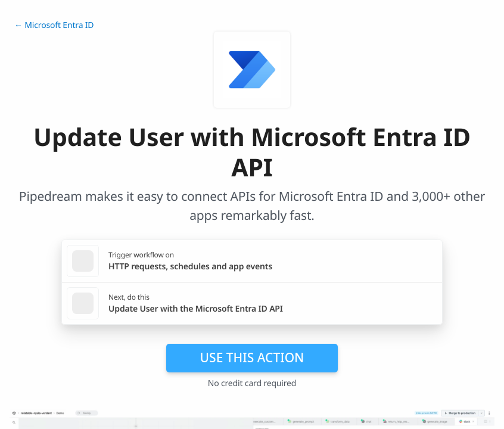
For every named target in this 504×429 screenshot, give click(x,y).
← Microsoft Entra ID (54, 25)
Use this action (252, 357)
